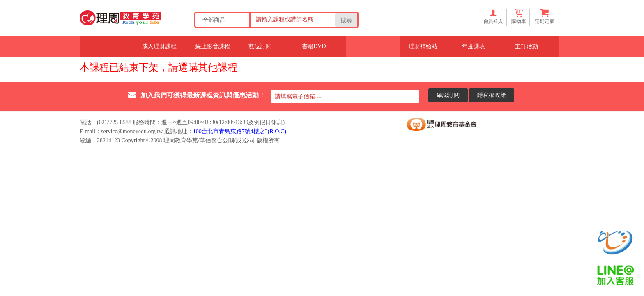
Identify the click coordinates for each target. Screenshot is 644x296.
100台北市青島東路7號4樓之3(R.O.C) (240, 131)
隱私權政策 (492, 95)
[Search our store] (292, 19)
